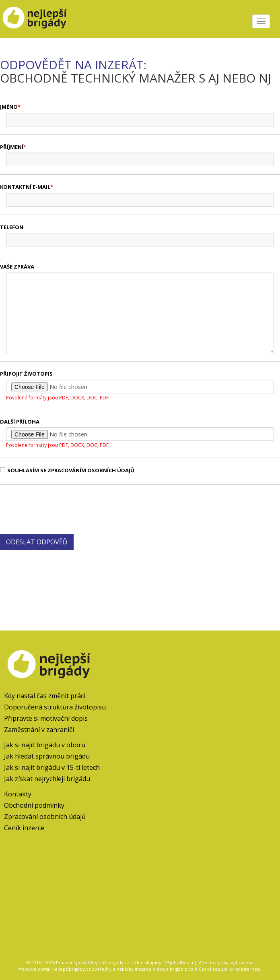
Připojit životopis (26, 374)
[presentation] (61, 509)
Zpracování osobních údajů (45, 817)
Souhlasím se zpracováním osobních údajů (67, 470)
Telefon (12, 227)
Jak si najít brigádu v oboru (45, 745)
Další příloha (20, 422)
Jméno (9, 107)
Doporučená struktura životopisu (55, 707)
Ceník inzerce (24, 828)
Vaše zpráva (17, 267)
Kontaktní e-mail (25, 187)
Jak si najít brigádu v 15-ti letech (52, 767)
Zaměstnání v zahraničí (39, 730)
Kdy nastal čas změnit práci (45, 696)
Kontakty (18, 794)
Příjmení (12, 147)
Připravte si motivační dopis (46, 718)
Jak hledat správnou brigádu (47, 756)
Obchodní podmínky (34, 805)
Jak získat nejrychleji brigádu (47, 779)
